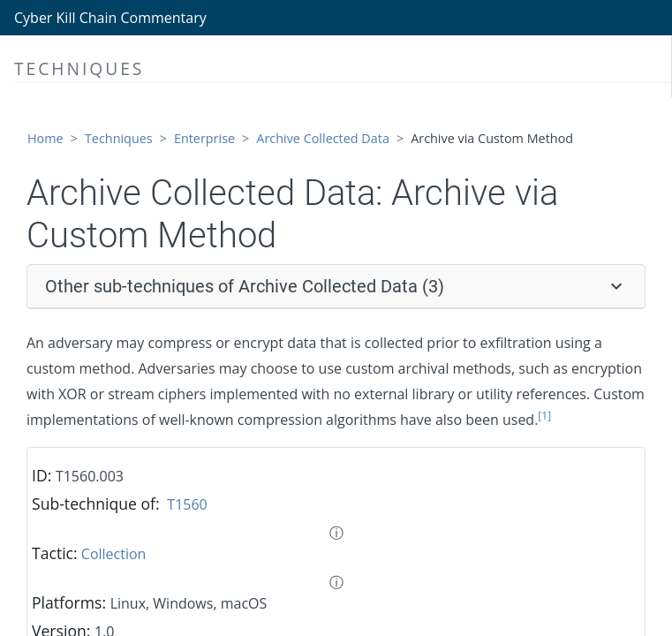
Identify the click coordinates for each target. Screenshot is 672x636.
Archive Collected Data (323, 138)
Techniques (119, 138)
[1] (544, 416)
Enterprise (204, 138)
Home (45, 138)
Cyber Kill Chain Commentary (110, 18)
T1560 (187, 504)
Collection (114, 554)
